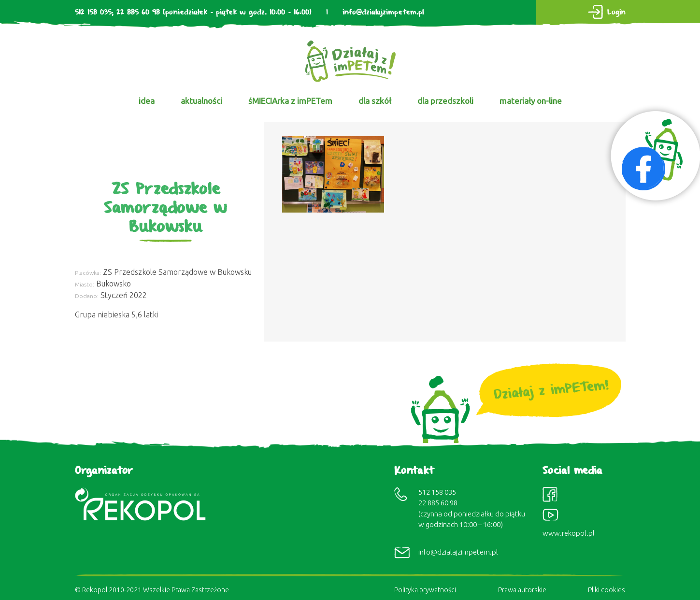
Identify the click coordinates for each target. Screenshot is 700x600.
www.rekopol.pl (569, 533)
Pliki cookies (607, 590)
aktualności (201, 101)
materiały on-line (531, 101)
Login (616, 12)
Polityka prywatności (425, 590)
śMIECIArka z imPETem (290, 101)
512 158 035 (93, 12)
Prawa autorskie (522, 590)
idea (147, 101)
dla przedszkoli (445, 101)
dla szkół (375, 101)
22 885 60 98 (138, 12)
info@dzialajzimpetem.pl (383, 12)
